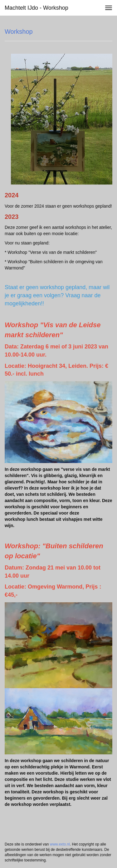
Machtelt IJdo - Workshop (37, 8)
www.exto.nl (60, 844)
